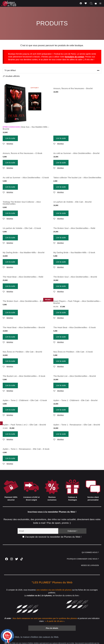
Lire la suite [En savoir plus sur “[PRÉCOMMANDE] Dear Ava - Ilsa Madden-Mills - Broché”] (10, 138)
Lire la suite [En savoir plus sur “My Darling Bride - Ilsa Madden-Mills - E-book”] (61, 262)
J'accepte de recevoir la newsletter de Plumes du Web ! (52, 537)
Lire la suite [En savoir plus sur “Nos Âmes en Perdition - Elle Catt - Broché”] (10, 361)
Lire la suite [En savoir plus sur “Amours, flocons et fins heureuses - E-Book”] (10, 163)
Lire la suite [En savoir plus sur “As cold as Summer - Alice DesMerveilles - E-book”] (10, 187)
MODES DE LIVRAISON (90, 565)
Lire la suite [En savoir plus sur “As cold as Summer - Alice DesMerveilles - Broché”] (61, 163)
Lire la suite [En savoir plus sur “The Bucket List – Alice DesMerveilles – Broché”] (61, 385)
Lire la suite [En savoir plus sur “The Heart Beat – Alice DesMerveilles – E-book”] (61, 337)
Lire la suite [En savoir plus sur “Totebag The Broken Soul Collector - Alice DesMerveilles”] (10, 213)
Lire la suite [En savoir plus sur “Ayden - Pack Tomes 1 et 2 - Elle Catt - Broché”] (10, 434)
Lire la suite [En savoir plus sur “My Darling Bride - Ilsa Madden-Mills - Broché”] (10, 262)
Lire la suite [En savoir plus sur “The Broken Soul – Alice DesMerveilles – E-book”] (10, 312)
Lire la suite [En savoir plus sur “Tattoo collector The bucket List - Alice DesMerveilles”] (61, 187)
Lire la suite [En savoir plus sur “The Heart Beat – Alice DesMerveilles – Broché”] (10, 337)
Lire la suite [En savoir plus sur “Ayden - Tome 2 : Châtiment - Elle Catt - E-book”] (10, 410)
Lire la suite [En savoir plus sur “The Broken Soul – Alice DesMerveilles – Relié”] (61, 238)
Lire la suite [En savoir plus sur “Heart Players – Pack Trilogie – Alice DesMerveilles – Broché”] (61, 312)
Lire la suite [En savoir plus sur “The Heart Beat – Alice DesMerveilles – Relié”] (10, 286)
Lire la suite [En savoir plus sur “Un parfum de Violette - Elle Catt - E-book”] (10, 238)
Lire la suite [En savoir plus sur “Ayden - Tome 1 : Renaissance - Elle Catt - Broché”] (61, 434)
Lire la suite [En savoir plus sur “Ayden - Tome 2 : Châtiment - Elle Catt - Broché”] (61, 410)
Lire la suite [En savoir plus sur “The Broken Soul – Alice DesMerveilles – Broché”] (61, 286)
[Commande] (52, 70)
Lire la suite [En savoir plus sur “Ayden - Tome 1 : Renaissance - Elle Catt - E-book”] (10, 458)
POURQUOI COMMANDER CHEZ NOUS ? (83, 559)
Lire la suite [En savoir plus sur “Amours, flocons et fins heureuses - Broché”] (61, 138)
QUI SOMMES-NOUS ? (90, 552)
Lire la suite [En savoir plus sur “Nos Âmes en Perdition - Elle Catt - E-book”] (61, 361)
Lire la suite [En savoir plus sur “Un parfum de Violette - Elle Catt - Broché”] (61, 213)
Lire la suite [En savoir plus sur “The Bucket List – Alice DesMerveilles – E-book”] (10, 385)
